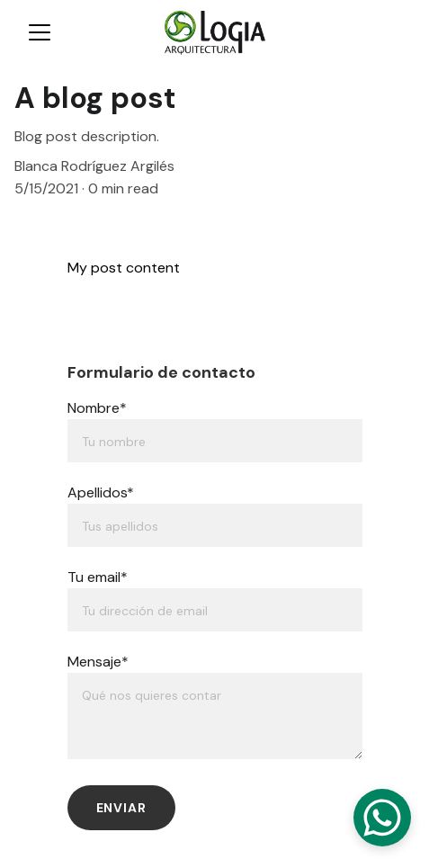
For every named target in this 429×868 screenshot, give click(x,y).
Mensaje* (98, 662)
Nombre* (97, 408)
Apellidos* (101, 492)
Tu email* (98, 577)
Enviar (122, 808)
